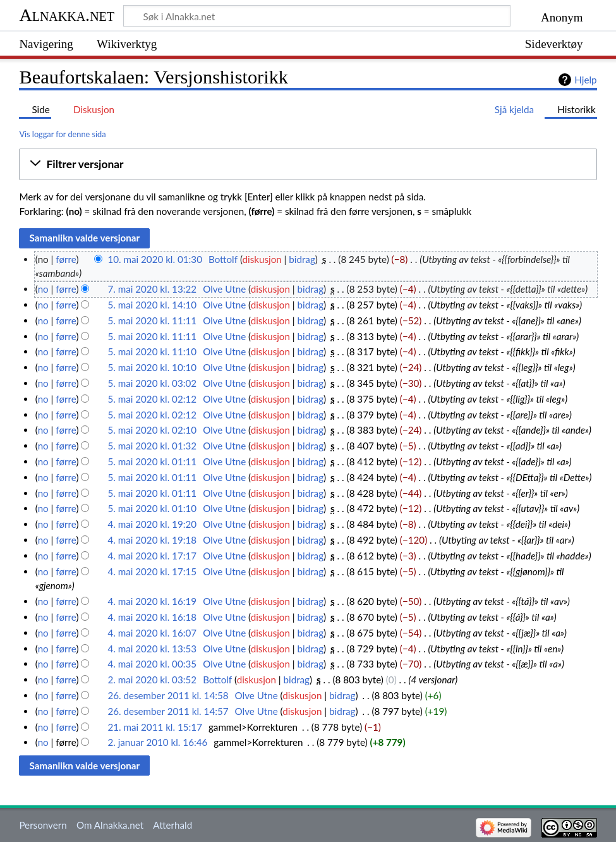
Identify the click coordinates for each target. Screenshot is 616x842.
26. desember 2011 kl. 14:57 (168, 711)
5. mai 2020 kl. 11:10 (152, 351)
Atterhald (172, 825)
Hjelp (585, 80)
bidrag (302, 259)
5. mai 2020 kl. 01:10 (152, 508)
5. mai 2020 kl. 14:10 (152, 305)
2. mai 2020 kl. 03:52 (152, 680)
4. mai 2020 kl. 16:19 (152, 601)
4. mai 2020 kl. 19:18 (152, 540)
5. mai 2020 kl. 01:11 (152, 461)
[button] (308, 164)
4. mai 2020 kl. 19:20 (152, 524)
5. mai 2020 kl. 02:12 (152, 399)
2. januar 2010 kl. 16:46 (157, 742)
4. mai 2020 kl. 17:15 (152, 571)
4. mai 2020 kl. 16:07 (152, 633)
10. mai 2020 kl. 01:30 (155, 259)
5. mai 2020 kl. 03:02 (152, 383)
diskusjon (262, 259)
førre (66, 259)
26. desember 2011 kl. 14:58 (168, 695)
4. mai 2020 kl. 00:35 (152, 664)
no (43, 289)
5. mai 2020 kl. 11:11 (152, 320)
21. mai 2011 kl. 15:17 (155, 727)
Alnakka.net (67, 15)
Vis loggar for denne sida (62, 134)
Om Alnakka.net (110, 825)
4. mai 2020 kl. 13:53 (152, 649)
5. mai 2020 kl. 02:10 (152, 430)
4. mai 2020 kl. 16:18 (152, 617)
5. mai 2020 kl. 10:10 (152, 367)
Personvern (43, 825)
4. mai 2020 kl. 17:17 (152, 556)
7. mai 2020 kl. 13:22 (152, 289)
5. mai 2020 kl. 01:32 (152, 446)
